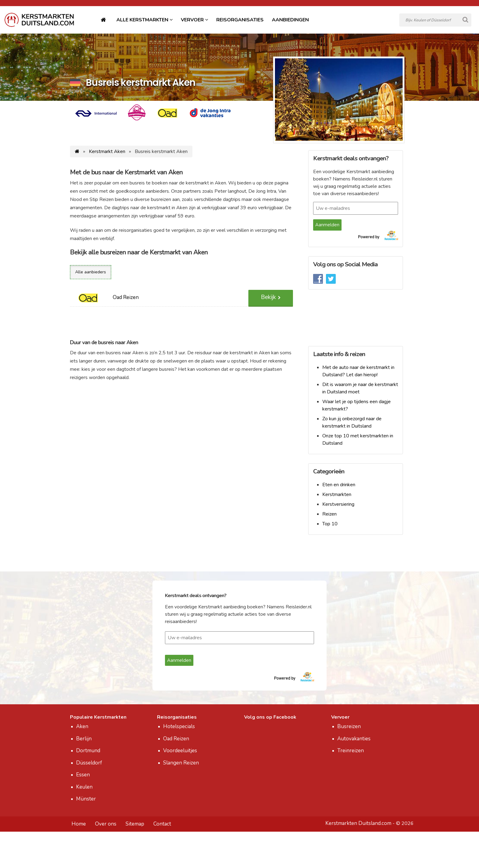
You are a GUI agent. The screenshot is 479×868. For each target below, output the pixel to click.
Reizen (329, 514)
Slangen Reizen (181, 763)
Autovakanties (354, 739)
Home (79, 824)
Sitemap (135, 824)
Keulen (84, 787)
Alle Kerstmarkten (143, 20)
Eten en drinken (339, 485)
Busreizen (349, 726)
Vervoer (193, 20)
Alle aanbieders (91, 272)
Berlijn (84, 739)
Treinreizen (351, 751)
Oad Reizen (176, 739)
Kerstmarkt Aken (107, 151)
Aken (82, 726)
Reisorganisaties (240, 20)
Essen (83, 775)
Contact (162, 824)
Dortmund (88, 751)
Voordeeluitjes (180, 751)
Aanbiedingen (290, 20)
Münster (86, 799)
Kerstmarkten (337, 494)
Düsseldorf (89, 763)
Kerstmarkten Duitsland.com (358, 823)
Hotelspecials (179, 726)
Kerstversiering (338, 504)
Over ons (106, 824)
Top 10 (330, 524)
